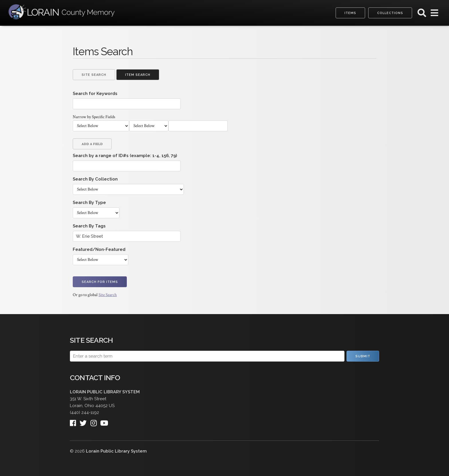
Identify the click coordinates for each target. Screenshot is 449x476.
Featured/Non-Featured (99, 249)
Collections (390, 13)
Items (350, 13)
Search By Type (89, 203)
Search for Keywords (95, 94)
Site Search (94, 75)
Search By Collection (95, 179)
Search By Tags (89, 226)
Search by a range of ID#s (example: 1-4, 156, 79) (125, 156)
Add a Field (92, 144)
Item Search (138, 75)
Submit (363, 356)
